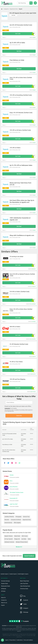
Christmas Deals (24, 589)
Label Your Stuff (14, 504)
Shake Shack (17, 536)
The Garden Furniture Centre (16, 493)
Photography (18, 517)
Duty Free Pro (33, 374)
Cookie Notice (20, 640)
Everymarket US (13, 498)
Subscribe (19, 416)
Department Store (14, 9)
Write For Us (4, 603)
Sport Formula (33, 392)
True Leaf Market (33, 304)
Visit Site (13, 15)
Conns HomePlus (33, 339)
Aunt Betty (24, 539)
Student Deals (5, 584)
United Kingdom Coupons (23, 574)
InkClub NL (34, 269)
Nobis (29, 539)
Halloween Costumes (9, 542)
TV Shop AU (34, 286)
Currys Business (14, 487)
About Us (3, 598)
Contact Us (4, 600)
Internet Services (8, 523)
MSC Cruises (25, 536)
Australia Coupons (4, 574)
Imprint (3, 605)
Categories (6, 9)
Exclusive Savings (5, 581)
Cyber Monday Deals (25, 586)
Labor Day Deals (24, 584)
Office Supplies (17, 523)
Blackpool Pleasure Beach (22, 542)
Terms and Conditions (28, 640)
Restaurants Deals (6, 586)
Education (7, 520)
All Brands (4, 589)
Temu (11, 481)
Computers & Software (16, 520)
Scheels (12, 475)
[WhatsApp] (3, 640)
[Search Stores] (31, 3)
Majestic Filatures (9, 536)
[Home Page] (2, 9)
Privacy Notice (12, 640)
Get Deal (19, 51)
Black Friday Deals (25, 581)
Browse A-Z (19, 547)
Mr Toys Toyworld (9, 539)
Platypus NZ (17, 539)
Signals (21, 9)
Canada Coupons (13, 574)
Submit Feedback (29, 556)
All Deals (3, 591)
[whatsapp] (19, 463)
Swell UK (34, 357)
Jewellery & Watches (9, 517)
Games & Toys (26, 517)
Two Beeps (34, 322)
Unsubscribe (7, 408)
